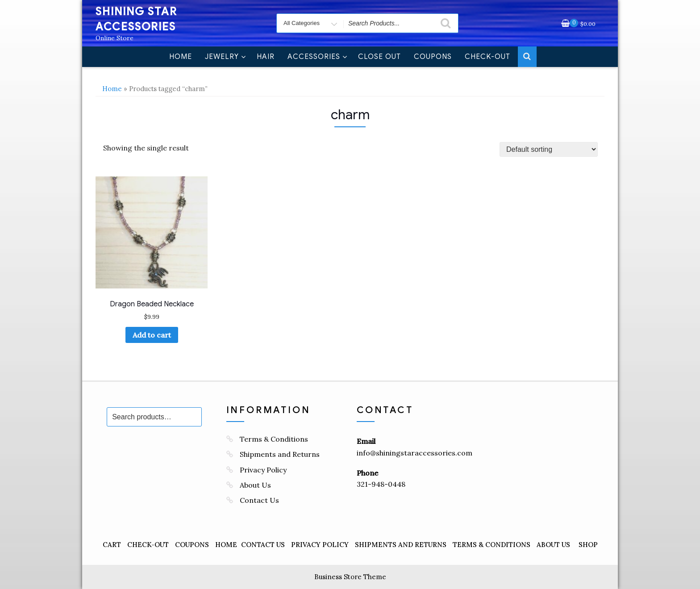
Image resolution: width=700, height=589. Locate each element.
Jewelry (225, 57)
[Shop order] (549, 149)
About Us (255, 485)
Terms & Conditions (274, 439)
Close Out (379, 57)
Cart (112, 545)
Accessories (317, 57)
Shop (588, 545)
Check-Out (487, 57)
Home (181, 57)
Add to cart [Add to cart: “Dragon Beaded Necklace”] (152, 335)
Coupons (433, 57)
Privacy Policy (263, 470)
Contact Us (259, 500)
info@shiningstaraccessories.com (415, 453)
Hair (266, 57)
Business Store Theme (350, 577)
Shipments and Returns (280, 454)
